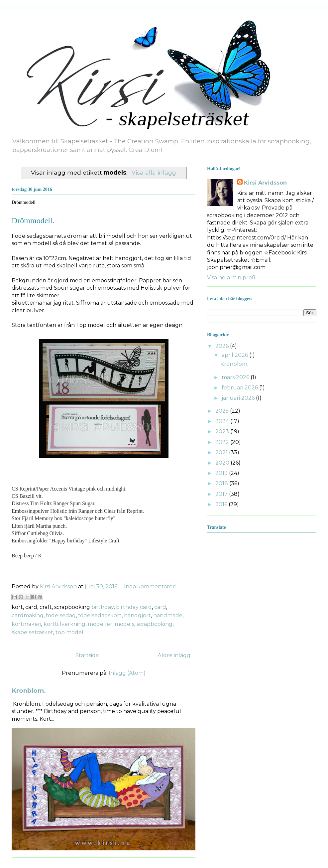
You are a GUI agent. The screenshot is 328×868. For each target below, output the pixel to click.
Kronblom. (29, 691)
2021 (222, 452)
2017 (222, 494)
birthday (103, 607)
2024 (223, 421)
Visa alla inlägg (154, 172)
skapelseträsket (32, 632)
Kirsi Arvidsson (265, 183)
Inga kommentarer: (150, 586)
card (160, 607)
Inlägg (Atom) (127, 673)
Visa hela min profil (232, 278)
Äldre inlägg (174, 655)
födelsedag (61, 615)
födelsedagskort (100, 615)
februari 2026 (240, 388)
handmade (168, 615)
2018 (222, 483)
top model (69, 632)
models (124, 624)
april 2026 (235, 355)
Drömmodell (24, 202)
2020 (223, 463)
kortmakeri (26, 624)
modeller (100, 624)
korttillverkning (64, 624)
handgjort (137, 615)
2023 (223, 432)
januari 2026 (239, 398)
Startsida (87, 655)
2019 (222, 473)
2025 (223, 411)
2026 (223, 346)
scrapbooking (155, 624)
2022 (223, 442)
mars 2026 (236, 377)
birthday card (134, 607)
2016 (222, 504)
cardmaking (28, 615)
